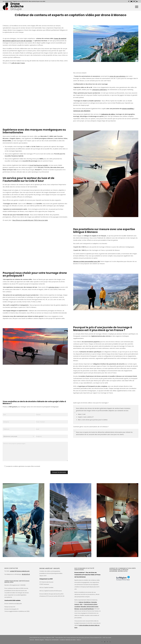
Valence (81, 602)
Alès (81, 604)
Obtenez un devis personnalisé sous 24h (86, 261)
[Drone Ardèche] (13, 7)
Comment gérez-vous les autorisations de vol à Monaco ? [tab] (91, 427)
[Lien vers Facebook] (129, 1)
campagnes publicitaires (100, 90)
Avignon (77, 604)
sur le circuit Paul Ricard (87, 609)
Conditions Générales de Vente (68, 640)
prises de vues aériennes (118, 76)
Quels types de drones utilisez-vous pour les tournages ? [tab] (91, 403)
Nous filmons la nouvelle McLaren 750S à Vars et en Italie (30, 220)
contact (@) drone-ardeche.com (20, 571)
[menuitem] (136, 7)
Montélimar (87, 602)
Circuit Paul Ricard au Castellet (39, 165)
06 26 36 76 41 (26, 574)
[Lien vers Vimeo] (134, 1)
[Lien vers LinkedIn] (137, 1)
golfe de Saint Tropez (18, 63)
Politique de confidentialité (52, 640)
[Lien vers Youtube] (131, 1)
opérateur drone (54, 287)
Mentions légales (39, 640)
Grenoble (94, 602)
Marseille (83, 607)
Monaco (77, 609)
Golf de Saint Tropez (92, 607)
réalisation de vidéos (108, 114)
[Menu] (136, 7)
